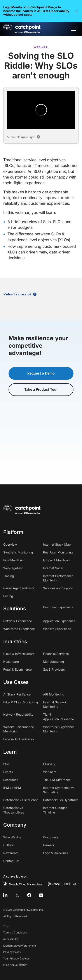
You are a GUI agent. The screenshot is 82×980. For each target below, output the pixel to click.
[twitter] (17, 895)
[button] (77, 11)
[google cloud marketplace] (23, 884)
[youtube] (41, 895)
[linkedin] (5, 895)
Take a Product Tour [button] (41, 389)
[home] (22, 29)
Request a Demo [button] (41, 373)
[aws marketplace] (63, 884)
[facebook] (29, 895)
